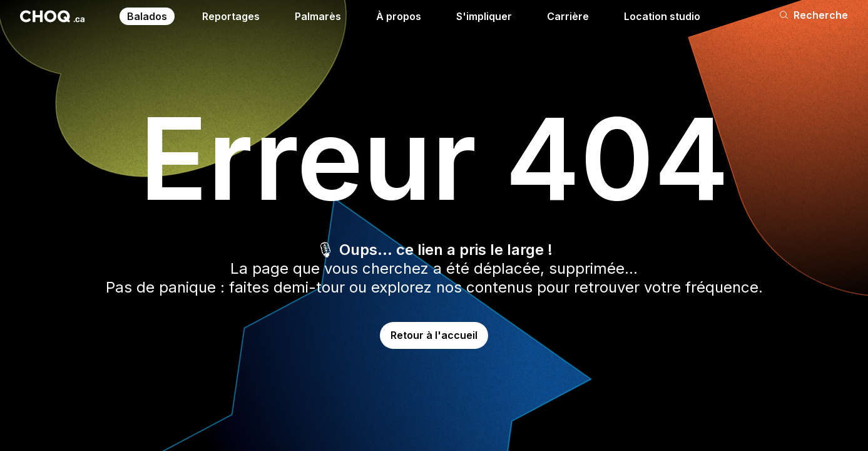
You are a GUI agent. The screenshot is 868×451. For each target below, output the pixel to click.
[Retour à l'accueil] (52, 16)
